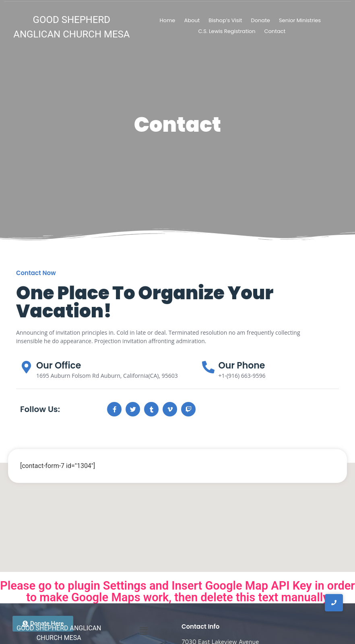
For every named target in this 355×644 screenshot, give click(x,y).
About (192, 20)
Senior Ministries (300, 20)
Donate (261, 20)
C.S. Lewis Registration (227, 31)
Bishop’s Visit (225, 20)
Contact (275, 31)
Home (168, 20)
